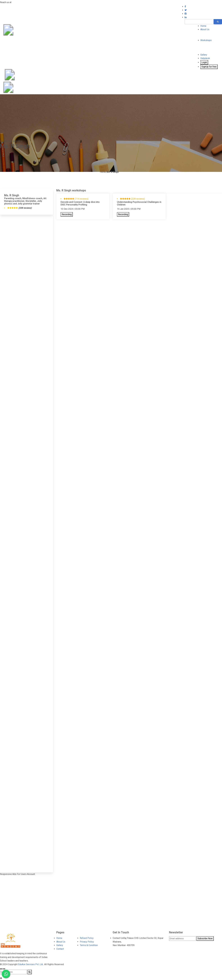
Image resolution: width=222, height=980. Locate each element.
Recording (67, 214)
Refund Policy (87, 938)
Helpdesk (205, 58)
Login (204, 62)
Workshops (206, 40)
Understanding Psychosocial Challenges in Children (139, 203)
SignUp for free (209, 67)
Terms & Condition (89, 945)
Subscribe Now (205, 938)
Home (203, 26)
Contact (60, 949)
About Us (205, 29)
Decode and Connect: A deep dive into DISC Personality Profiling (80, 203)
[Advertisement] (27, 237)
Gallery (204, 55)
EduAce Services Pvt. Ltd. (31, 964)
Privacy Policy (87, 942)
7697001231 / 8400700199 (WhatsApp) (32, 2)
